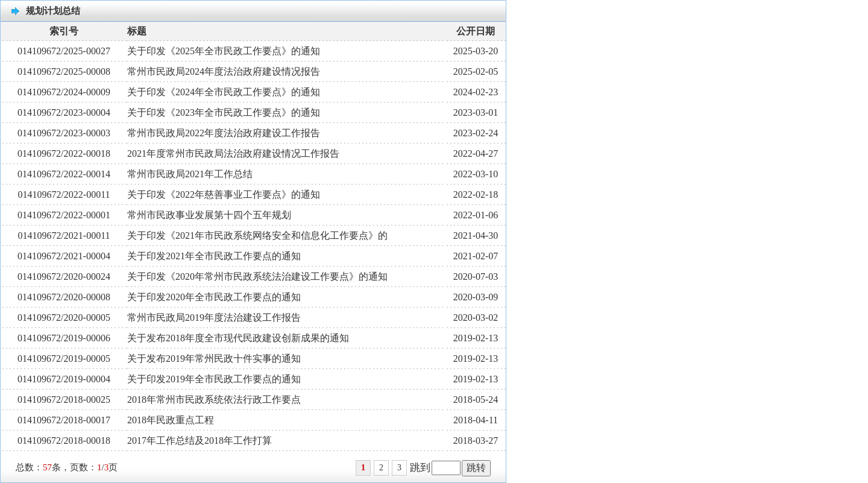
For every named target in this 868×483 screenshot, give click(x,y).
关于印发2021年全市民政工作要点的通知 (214, 256)
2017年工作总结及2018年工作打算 (200, 440)
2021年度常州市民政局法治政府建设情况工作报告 (233, 153)
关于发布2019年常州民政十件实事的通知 (214, 358)
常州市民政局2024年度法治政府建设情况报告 (224, 71)
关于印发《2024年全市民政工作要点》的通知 (224, 92)
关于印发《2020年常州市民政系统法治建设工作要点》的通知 (257, 276)
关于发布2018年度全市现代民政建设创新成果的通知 (238, 338)
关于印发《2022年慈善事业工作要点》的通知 (224, 194)
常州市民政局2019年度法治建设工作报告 (214, 317)
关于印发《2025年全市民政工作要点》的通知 (224, 51)
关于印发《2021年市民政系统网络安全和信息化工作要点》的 (257, 235)
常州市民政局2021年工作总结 (190, 174)
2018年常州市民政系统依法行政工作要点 (214, 399)
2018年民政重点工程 (171, 420)
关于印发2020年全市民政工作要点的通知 (214, 297)
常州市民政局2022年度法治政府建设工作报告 (224, 133)
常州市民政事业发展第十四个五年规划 (209, 215)
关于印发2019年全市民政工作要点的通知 (214, 379)
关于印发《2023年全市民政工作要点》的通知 (224, 112)
